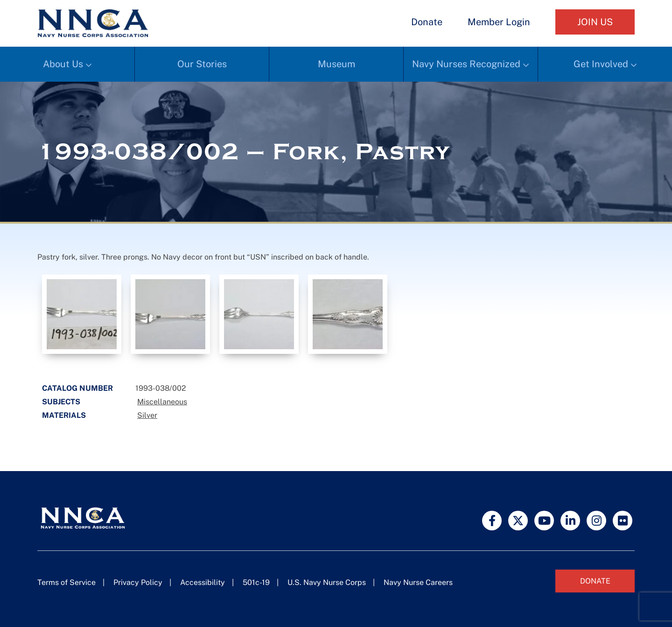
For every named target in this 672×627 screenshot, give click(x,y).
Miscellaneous (162, 402)
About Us (63, 64)
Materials (64, 415)
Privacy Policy (138, 582)
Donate (427, 22)
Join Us (595, 22)
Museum (336, 64)
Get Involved (601, 64)
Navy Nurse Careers (418, 582)
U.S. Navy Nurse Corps (327, 582)
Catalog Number (77, 388)
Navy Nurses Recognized (466, 64)
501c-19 (256, 582)
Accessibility (203, 582)
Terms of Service (66, 582)
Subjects (61, 402)
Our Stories (202, 64)
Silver (147, 415)
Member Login (499, 22)
